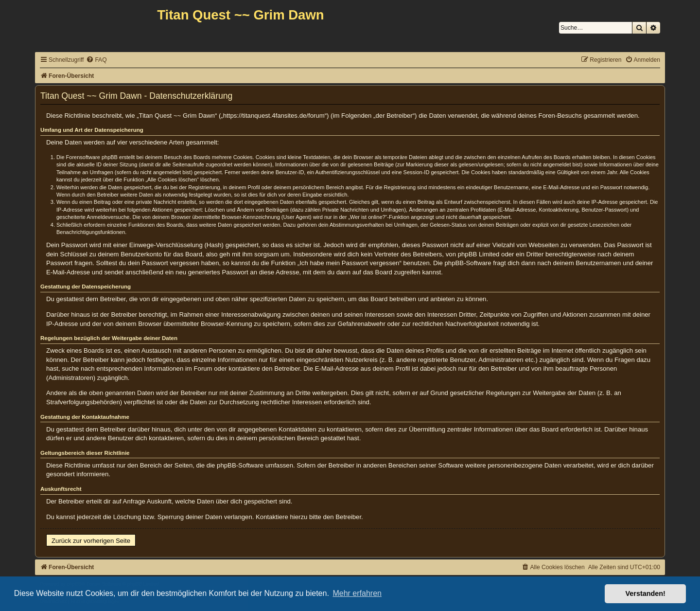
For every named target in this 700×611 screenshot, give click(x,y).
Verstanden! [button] (646, 593)
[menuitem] (96, 60)
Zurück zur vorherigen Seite (91, 541)
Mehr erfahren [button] (357, 593)
